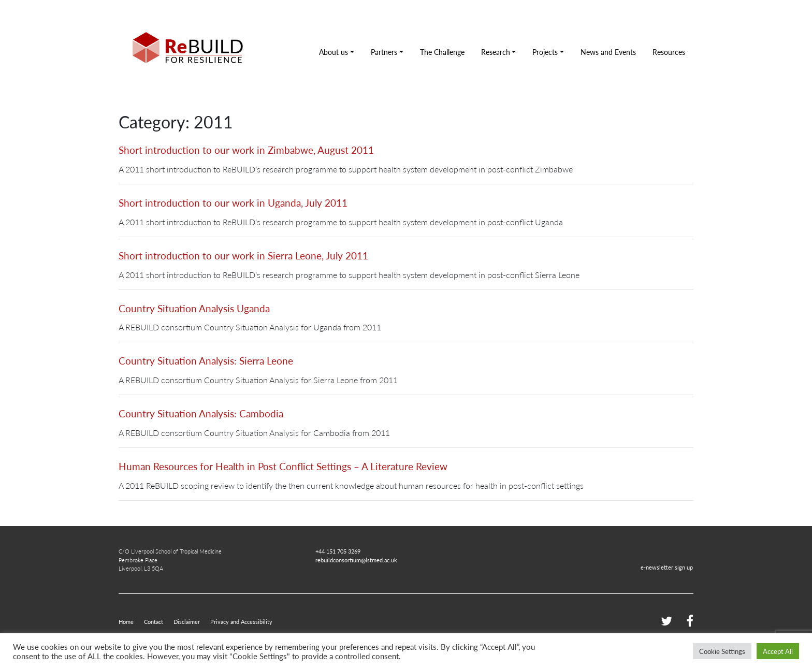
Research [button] (496, 52)
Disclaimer (187, 621)
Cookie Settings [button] (722, 651)
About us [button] (334, 52)
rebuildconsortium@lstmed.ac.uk (356, 560)
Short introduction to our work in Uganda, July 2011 (233, 203)
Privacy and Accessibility (241, 621)
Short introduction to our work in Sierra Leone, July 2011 (243, 256)
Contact (154, 621)
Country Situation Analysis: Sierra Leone (206, 361)
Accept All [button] (778, 651)
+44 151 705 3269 (338, 551)
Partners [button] (384, 52)
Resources (669, 52)
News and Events (608, 52)
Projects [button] (545, 52)
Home (126, 621)
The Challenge (442, 52)
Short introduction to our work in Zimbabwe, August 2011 (246, 150)
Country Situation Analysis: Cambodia (201, 413)
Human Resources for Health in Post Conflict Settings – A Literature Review (283, 466)
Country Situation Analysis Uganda (194, 308)
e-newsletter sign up (667, 567)
